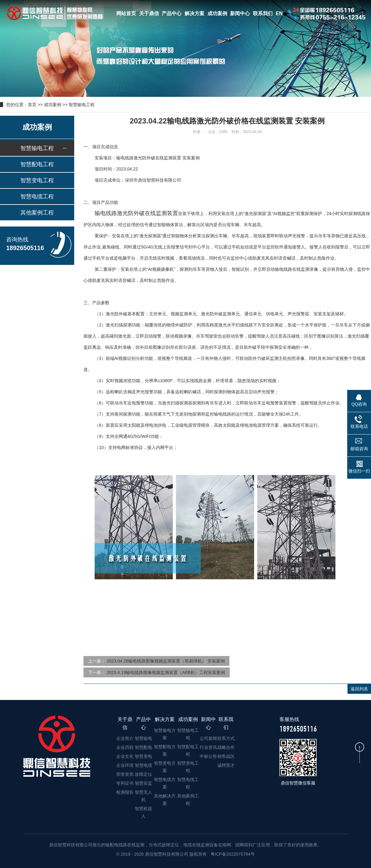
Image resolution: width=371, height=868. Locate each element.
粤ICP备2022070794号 (232, 854)
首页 (32, 105)
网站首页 (126, 13)
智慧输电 (143, 738)
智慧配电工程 (37, 164)
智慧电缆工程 (37, 196)
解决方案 (194, 13)
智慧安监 (143, 783)
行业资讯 (208, 747)
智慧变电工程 (37, 180)
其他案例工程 (37, 213)
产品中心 (172, 13)
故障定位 (143, 774)
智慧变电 (143, 756)
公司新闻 (208, 738)
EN (279, 13)
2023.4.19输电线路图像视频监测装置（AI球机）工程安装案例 (166, 672)
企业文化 (125, 756)
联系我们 (263, 13)
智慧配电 (143, 747)
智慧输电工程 (82, 105)
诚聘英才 (226, 765)
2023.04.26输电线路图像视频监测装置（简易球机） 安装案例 (166, 661)
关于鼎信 (149, 13)
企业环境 (125, 765)
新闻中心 (240, 13)
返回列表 (359, 689)
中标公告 (208, 756)
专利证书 (125, 783)
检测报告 (125, 792)
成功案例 (217, 13)
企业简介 (125, 738)
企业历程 (125, 747)
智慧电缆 (143, 765)
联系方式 (226, 738)
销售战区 (226, 756)
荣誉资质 (125, 774)
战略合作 (226, 747)
